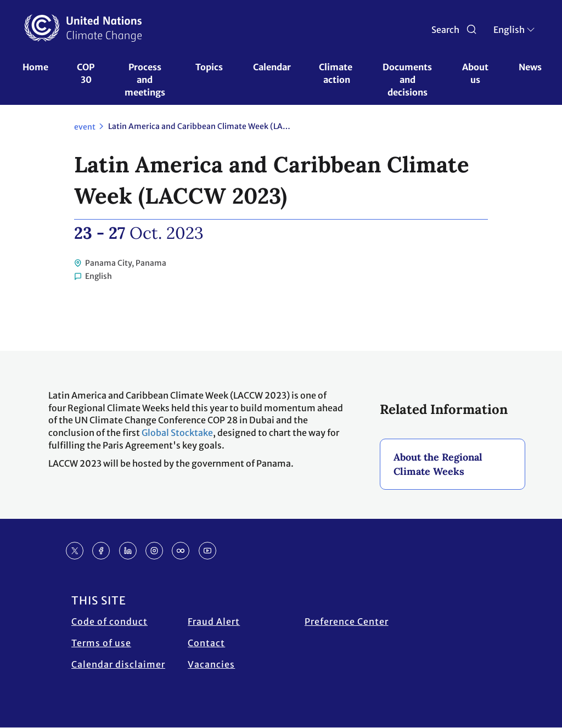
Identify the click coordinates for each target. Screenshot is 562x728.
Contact (206, 643)
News (530, 67)
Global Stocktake (177, 433)
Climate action (336, 73)
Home (35, 67)
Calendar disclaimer (118, 664)
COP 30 (86, 73)
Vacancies (211, 664)
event (85, 127)
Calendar (272, 67)
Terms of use (101, 643)
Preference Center (347, 621)
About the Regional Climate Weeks (438, 464)
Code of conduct (109, 621)
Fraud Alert (214, 621)
